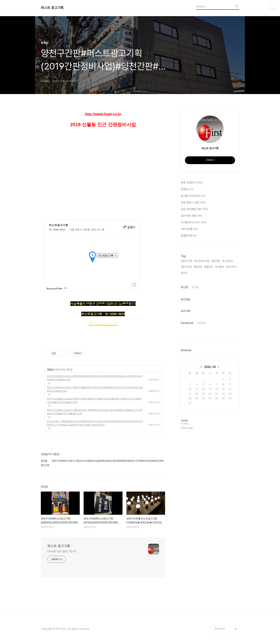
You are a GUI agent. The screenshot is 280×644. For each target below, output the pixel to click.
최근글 (184, 287)
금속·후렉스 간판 (193, 203)
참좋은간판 (189, 236)
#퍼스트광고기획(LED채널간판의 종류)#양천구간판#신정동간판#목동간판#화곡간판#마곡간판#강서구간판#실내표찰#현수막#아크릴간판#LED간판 (95, 423)
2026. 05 (210, 367)
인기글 (195, 287)
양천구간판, (186, 267)
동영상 (50, 370)
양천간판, (216, 261)
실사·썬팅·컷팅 (192, 216)
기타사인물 (189, 229)
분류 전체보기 (192, 183)
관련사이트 (220, 629)
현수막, (184, 273)
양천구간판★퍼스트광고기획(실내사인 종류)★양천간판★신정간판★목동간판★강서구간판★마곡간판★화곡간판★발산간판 (95, 412)
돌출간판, (209, 267)
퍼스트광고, (228, 261)
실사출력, (220, 267)
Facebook (187, 323)
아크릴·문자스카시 (194, 223)
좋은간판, (198, 267)
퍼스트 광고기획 (52, 8)
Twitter (202, 323)
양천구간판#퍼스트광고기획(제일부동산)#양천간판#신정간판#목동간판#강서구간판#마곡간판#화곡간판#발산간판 (95, 378)
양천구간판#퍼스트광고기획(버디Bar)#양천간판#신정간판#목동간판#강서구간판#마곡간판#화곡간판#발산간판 (95, 389)
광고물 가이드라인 (193, 196)
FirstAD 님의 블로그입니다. (62, 551)
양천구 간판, (187, 261)
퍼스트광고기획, (202, 261)
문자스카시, (231, 267)
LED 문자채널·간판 (194, 209)
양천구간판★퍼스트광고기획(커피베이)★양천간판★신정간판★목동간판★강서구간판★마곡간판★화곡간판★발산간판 (94, 400)
